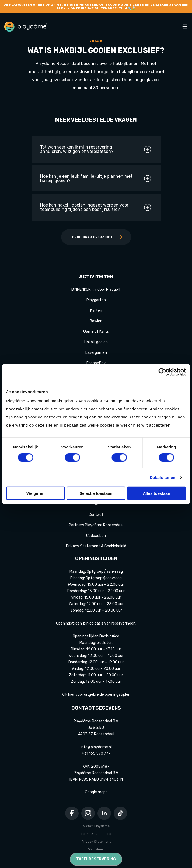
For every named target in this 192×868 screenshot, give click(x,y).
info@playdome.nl (96, 747)
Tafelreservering (96, 859)
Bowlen (96, 321)
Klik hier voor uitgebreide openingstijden (96, 694)
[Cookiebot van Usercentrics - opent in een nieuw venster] (162, 372)
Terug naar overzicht (96, 237)
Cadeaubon (96, 536)
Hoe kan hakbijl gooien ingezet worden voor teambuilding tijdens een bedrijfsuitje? (96, 207)
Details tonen (163, 477)
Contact (96, 515)
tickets (137, 5)
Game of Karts (96, 332)
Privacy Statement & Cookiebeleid (96, 546)
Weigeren (35, 493)
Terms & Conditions (96, 834)
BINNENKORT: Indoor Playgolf (96, 289)
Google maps (96, 792)
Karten (96, 311)
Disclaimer (96, 849)
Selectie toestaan (96, 493)
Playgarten (96, 300)
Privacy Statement (96, 842)
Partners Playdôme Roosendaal (96, 525)
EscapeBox (96, 363)
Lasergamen (96, 353)
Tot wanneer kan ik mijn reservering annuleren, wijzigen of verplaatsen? (96, 149)
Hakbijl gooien (96, 342)
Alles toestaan (156, 493)
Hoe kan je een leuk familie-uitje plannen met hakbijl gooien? (96, 179)
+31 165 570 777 (96, 754)
